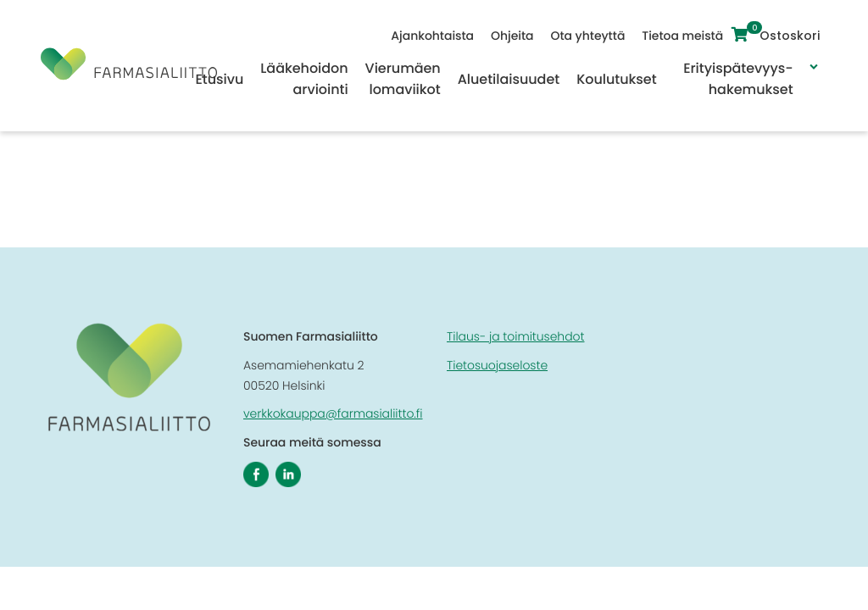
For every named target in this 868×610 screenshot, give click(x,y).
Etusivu (219, 79)
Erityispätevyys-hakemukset (738, 79)
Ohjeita (515, 36)
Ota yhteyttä (592, 36)
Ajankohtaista (437, 36)
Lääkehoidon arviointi (304, 79)
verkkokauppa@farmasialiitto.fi (333, 413)
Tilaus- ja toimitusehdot (515, 336)
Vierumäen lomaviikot (403, 79)
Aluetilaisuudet (509, 79)
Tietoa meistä (687, 36)
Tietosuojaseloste (497, 365)
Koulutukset (616, 79)
